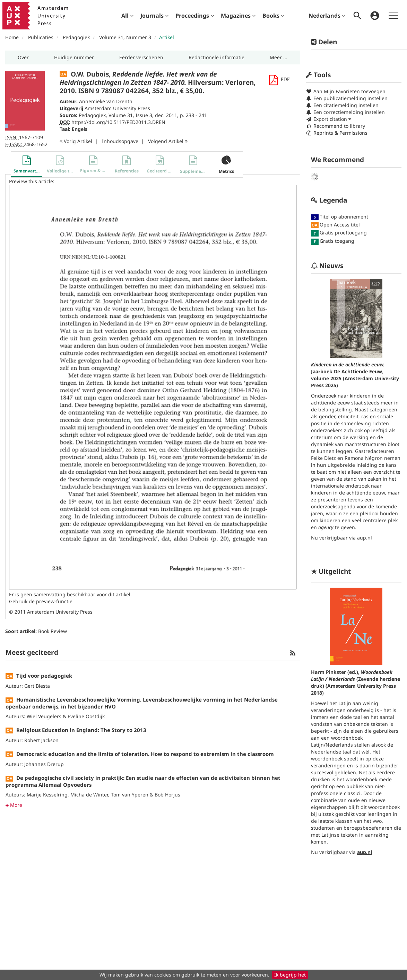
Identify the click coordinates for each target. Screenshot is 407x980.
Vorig (76, 141)
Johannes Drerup (44, 764)
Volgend (168, 141)
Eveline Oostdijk (86, 716)
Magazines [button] (238, 16)
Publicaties (41, 37)
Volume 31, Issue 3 (130, 115)
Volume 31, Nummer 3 (126, 37)
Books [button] (273, 16)
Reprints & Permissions (337, 133)
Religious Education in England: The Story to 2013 (81, 730)
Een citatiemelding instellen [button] (342, 105)
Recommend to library (335, 126)
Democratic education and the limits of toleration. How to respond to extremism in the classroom (145, 754)
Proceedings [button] (195, 16)
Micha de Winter (89, 795)
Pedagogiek (76, 37)
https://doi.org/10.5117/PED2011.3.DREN (118, 122)
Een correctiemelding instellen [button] (345, 112)
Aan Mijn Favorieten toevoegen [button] (346, 91)
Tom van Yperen (130, 795)
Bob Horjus (167, 795)
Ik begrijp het (290, 975)
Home (12, 37)
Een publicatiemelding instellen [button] (347, 98)
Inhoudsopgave (120, 141)
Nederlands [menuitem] (327, 16)
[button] (23, 57)
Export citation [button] (328, 119)
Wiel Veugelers (44, 716)
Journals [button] (154, 16)
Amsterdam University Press (117, 108)
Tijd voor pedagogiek (44, 676)
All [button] (127, 16)
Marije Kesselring (47, 795)
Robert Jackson (41, 740)
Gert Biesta (37, 686)
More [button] (14, 805)
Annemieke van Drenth (106, 101)
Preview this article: (32, 181)
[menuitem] (127, 16)
